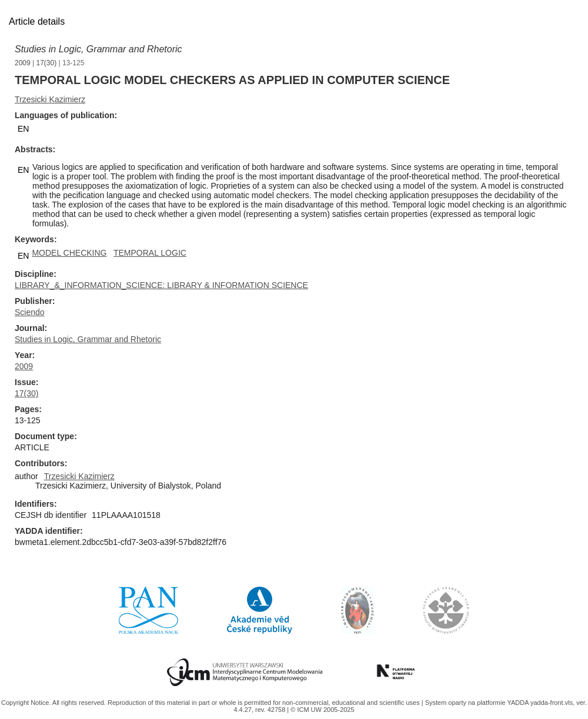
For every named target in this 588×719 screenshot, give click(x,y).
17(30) (47, 63)
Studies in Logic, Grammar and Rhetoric (98, 49)
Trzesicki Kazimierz (50, 99)
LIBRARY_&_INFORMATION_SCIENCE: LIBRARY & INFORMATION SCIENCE (161, 285)
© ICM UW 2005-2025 (322, 710)
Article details (37, 21)
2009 (23, 63)
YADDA (519, 703)
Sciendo (30, 312)
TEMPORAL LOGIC (150, 253)
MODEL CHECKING (69, 253)
